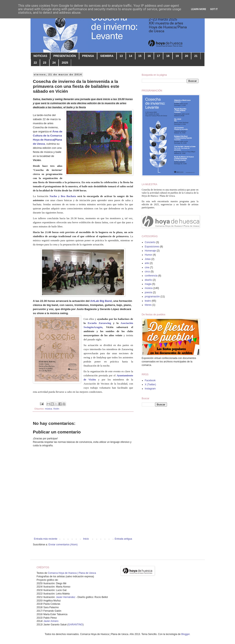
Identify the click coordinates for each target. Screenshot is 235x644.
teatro (148, 301)
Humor (149, 255)
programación (152, 297)
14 (131, 56)
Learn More (199, 9)
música (49, 409)
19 (177, 56)
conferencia (151, 276)
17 (159, 56)
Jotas (148, 259)
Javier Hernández (66, 597)
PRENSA (88, 56)
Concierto (150, 242)
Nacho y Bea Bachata (63, 196)
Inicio (86, 539)
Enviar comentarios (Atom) (63, 545)
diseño (148, 280)
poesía (149, 292)
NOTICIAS (40, 56)
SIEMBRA (107, 56)
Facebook (150, 380)
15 (140, 56)
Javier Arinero (51, 621)
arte (147, 263)
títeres (148, 305)
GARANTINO (75, 625)
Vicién (56, 409)
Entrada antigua (123, 539)
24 (54, 63)
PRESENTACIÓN (65, 56)
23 (45, 63)
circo (147, 272)
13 (121, 56)
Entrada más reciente (46, 539)
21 (196, 56)
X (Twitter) (150, 385)
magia (148, 284)
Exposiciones (152, 247)
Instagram (150, 389)
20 (187, 56)
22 (35, 63)
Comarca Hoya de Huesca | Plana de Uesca (72, 573)
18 (168, 56)
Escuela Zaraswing (99, 323)
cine (147, 267)
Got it (214, 9)
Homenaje (150, 251)
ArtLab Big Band (101, 301)
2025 (65, 63)
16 (149, 56)
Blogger (186, 634)
